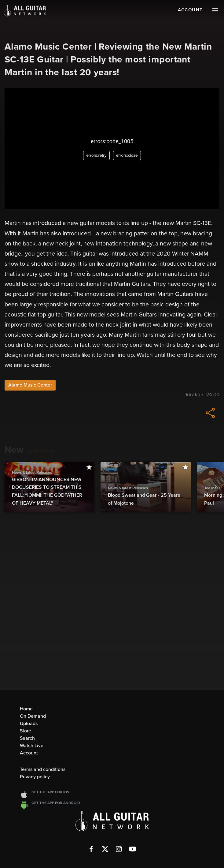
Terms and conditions (43, 769)
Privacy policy (35, 777)
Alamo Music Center (30, 385)
